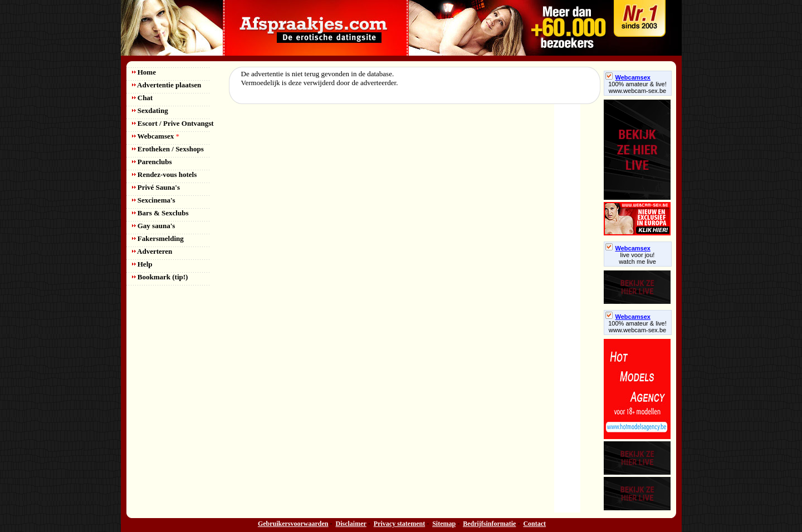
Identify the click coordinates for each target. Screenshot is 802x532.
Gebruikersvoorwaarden (293, 524)
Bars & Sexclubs (160, 213)
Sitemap (444, 524)
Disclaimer (351, 524)
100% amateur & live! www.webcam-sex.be (637, 87)
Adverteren (152, 251)
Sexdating (150, 110)
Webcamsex (156, 136)
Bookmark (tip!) (160, 277)
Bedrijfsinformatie (489, 524)
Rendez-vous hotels (165, 174)
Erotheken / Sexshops (168, 149)
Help (142, 264)
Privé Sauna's (156, 187)
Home (144, 72)
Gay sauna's (154, 226)
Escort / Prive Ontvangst (173, 123)
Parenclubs (152, 162)
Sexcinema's (154, 200)
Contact (534, 524)
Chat (143, 98)
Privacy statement (399, 524)
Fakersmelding (158, 238)
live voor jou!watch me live (637, 258)
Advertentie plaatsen (167, 85)
